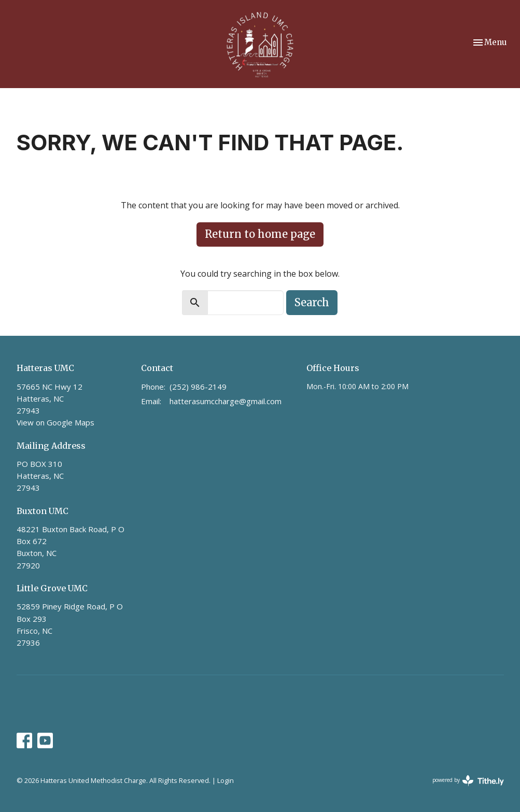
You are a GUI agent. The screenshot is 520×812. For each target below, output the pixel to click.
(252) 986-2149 (198, 387)
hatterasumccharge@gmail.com (226, 401)
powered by (468, 781)
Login (226, 780)
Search (312, 302)
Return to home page (260, 234)
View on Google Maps (55, 422)
